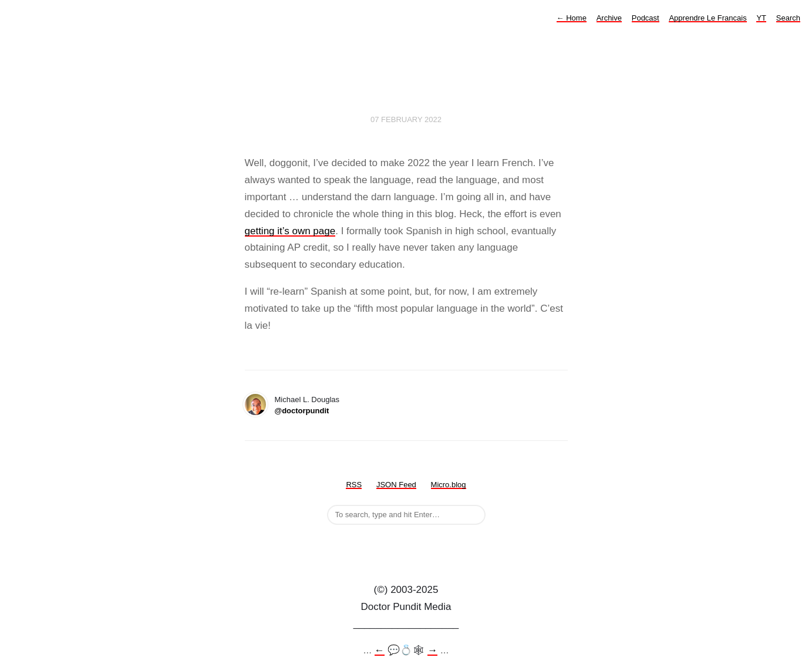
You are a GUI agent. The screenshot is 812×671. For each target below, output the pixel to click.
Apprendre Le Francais (707, 18)
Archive (609, 18)
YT (761, 18)
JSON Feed (396, 485)
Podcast (646, 18)
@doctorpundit (302, 411)
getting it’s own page (290, 231)
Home (572, 18)
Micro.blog (449, 485)
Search (788, 18)
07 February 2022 (406, 119)
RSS (354, 485)
